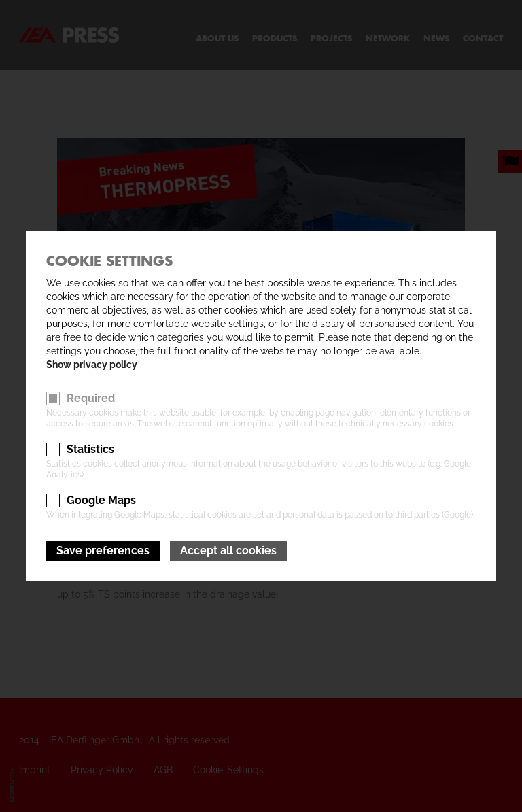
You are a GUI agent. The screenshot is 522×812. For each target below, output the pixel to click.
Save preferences (103, 551)
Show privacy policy (92, 365)
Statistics (90, 449)
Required (91, 398)
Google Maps (101, 500)
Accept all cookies (228, 551)
